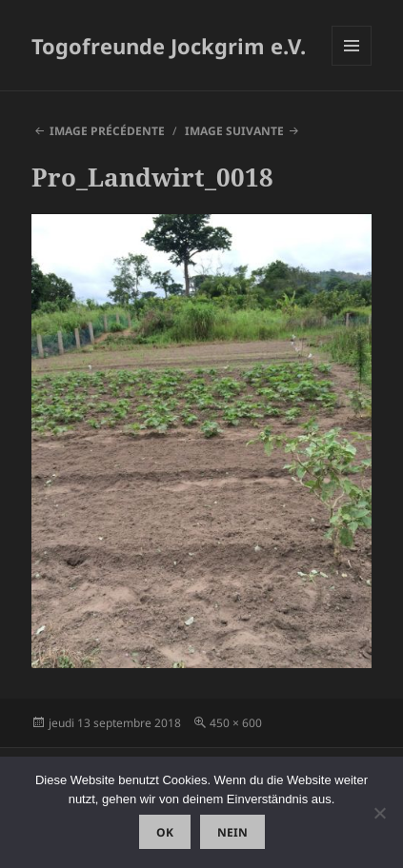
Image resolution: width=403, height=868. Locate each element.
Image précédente (107, 131)
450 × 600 (236, 723)
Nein (232, 832)
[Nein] (379, 813)
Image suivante (234, 131)
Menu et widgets (352, 65)
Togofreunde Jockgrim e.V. (169, 46)
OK (165, 832)
